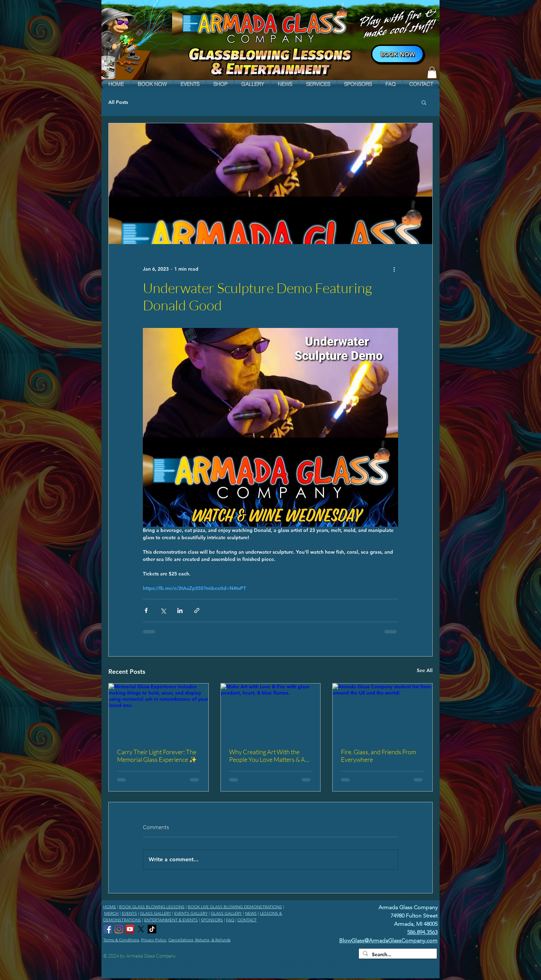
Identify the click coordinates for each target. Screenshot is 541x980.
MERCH (111, 913)
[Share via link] (197, 610)
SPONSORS (212, 920)
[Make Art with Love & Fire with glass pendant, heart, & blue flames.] (271, 711)
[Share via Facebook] (146, 610)
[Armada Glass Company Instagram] (119, 929)
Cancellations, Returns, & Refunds (199, 940)
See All (425, 670)
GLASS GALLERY (156, 913)
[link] (432, 72)
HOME (110, 907)
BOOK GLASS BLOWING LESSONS (152, 907)
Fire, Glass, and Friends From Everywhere (378, 756)
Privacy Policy (154, 940)
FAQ (230, 920)
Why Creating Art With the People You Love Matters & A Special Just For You (267, 756)
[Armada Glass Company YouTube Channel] (130, 929)
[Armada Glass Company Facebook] (108, 929)
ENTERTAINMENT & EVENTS (171, 920)
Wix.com (231, 956)
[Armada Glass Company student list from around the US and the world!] (382, 711)
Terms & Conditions (121, 940)
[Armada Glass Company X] (141, 929)
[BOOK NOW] (397, 54)
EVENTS (129, 913)
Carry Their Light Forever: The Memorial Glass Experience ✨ (157, 756)
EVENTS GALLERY (191, 913)
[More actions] (394, 269)
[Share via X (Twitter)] (163, 610)
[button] (152, 84)
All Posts (118, 102)
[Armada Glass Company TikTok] (152, 929)
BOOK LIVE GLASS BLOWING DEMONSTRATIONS (235, 907)
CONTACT (247, 920)
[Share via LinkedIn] (180, 610)
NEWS (251, 913)
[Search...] (397, 955)
